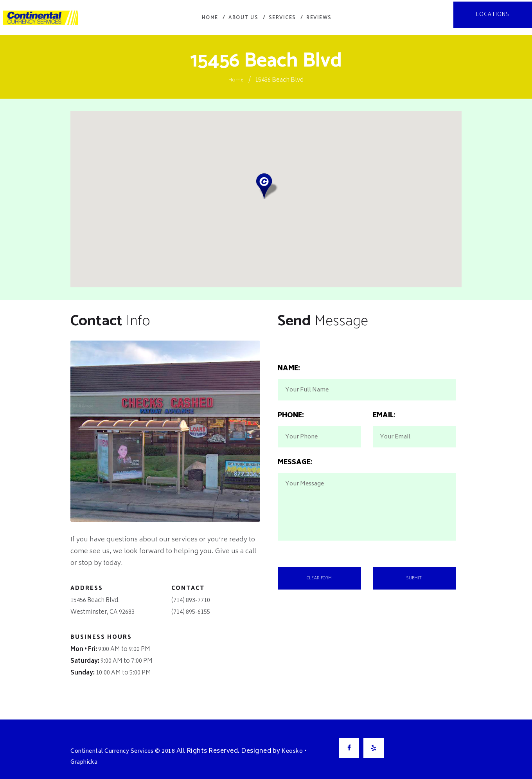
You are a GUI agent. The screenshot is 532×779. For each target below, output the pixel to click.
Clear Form (319, 606)
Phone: (291, 422)
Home (236, 75)
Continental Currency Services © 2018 (130, 746)
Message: (295, 481)
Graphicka (87, 756)
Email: (384, 422)
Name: (289, 363)
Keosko (309, 746)
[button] (266, 180)
